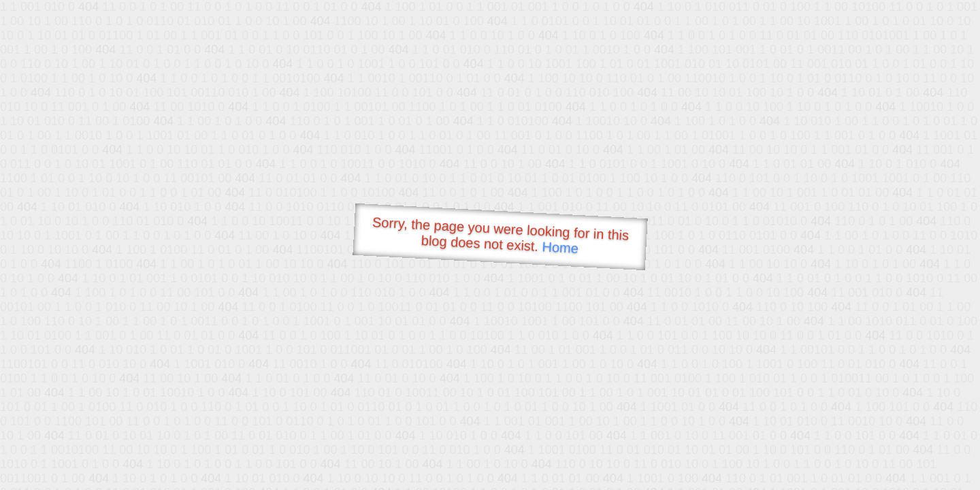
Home (560, 247)
